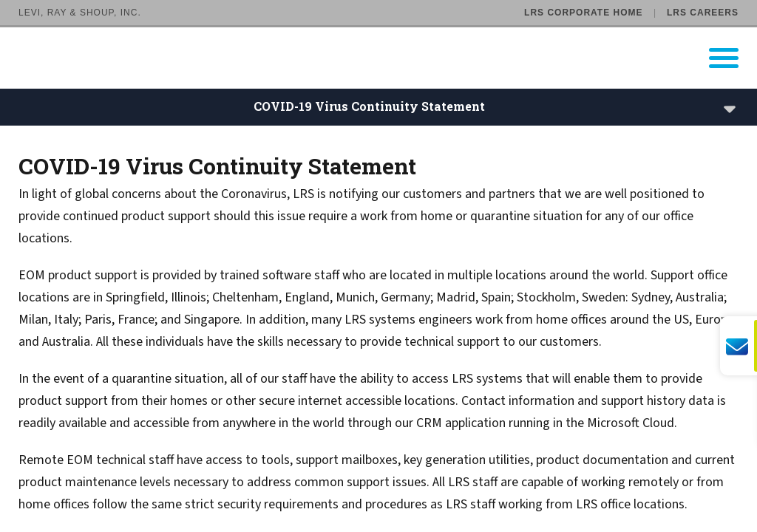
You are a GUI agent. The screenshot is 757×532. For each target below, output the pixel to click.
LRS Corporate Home (583, 13)
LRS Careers (703, 13)
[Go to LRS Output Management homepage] (388, 58)
